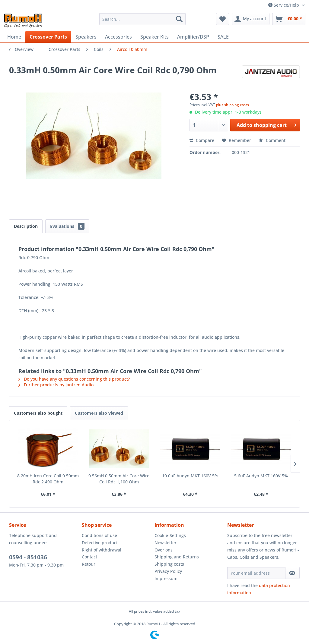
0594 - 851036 (28, 557)
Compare (202, 140)
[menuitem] (143, 19)
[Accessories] (118, 37)
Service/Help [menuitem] (284, 5)
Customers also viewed (99, 413)
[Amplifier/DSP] (193, 37)
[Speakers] (86, 37)
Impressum (166, 578)
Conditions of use (99, 535)
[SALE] (223, 37)
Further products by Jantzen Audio (56, 385)
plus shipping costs (233, 105)
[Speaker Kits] (154, 37)
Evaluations (67, 226)
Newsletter (166, 543)
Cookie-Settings (170, 535)
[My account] (251, 19)
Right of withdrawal (102, 550)
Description (26, 226)
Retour (89, 564)
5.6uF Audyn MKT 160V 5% (261, 476)
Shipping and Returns (177, 557)
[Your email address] (256, 573)
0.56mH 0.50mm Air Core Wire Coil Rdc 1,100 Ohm (119, 479)
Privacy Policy (168, 571)
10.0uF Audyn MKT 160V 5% (190, 476)
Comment (272, 140)
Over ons (164, 550)
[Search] (179, 19)
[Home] (14, 37)
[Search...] (143, 19)
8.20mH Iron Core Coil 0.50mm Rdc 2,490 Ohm (48, 479)
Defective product (100, 543)
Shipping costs (169, 564)
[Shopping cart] (289, 19)
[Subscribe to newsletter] (292, 573)
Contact (89, 557)
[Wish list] (223, 19)
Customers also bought (38, 413)
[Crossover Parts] (48, 37)
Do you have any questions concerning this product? (74, 379)
